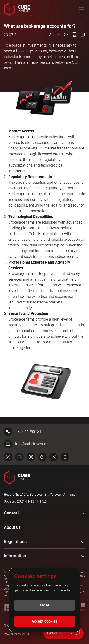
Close (45, 605)
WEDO (26, 634)
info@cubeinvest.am (27, 444)
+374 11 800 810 (24, 432)
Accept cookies (44, 621)
